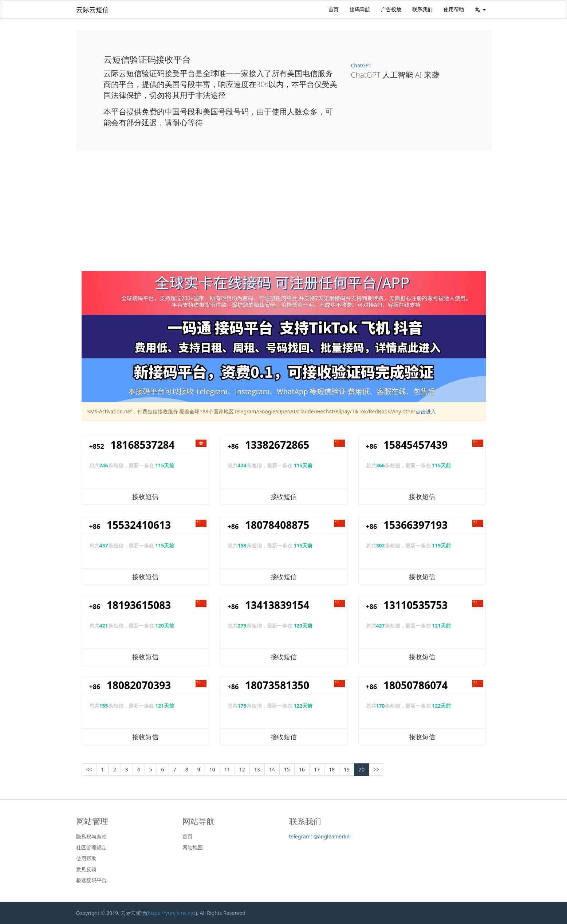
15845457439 (416, 445)
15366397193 (416, 525)
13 (257, 769)
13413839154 (277, 605)
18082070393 (139, 685)
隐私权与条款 (91, 837)
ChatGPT (361, 65)
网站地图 (193, 848)
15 (287, 769)
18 (332, 769)
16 (302, 769)
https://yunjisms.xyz (172, 913)
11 (227, 769)
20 (362, 769)
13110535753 (416, 605)
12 (242, 769)
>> (377, 769)
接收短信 (145, 496)
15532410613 (139, 525)
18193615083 (139, 605)
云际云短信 (92, 9)
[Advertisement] (284, 216)
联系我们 (422, 9)
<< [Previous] (89, 769)
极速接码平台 (91, 880)
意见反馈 (86, 869)
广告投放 (391, 9)
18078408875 (277, 525)
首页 (334, 9)
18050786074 (416, 685)
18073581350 (277, 685)
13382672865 (277, 445)
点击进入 (426, 411)
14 (272, 769)
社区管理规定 (91, 848)
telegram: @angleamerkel (320, 836)
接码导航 (360, 9)
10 (212, 769)
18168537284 (142, 445)
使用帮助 (454, 9)
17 (317, 769)
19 (347, 769)
